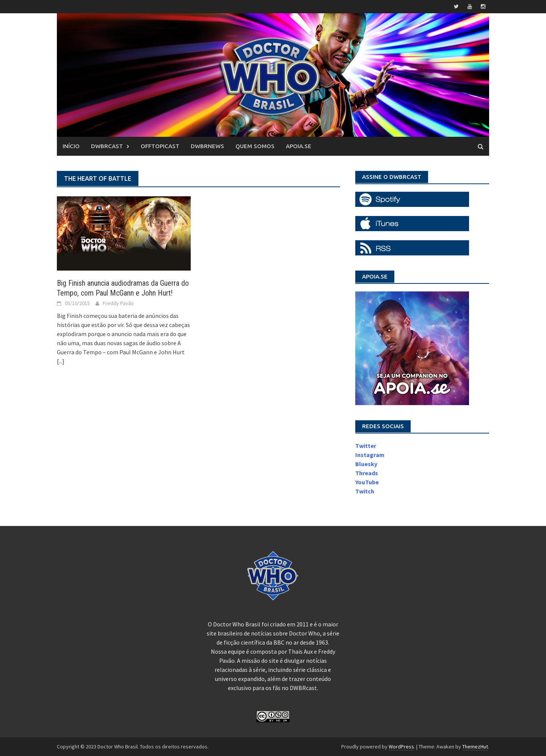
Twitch (365, 491)
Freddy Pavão (118, 303)
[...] (61, 361)
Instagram (370, 455)
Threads (367, 473)
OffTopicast (160, 146)
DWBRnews (207, 146)
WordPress (401, 747)
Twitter (366, 446)
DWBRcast (107, 146)
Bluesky (366, 464)
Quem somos (255, 146)
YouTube (367, 482)
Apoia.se (299, 146)
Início (71, 146)
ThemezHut (475, 747)
